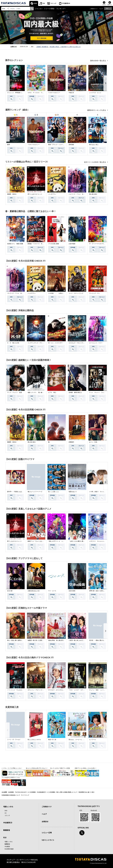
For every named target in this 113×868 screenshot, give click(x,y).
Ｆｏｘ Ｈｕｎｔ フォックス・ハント (101, 392)
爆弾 (8, 145)
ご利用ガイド (94, 9)
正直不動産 (72, 244)
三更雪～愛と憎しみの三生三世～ (79, 640)
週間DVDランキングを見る (97, 110)
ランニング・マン (94, 293)
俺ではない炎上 (94, 145)
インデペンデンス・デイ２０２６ (38, 343)
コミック (53, 3)
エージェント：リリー (96, 343)
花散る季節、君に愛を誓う (56, 640)
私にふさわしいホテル (34, 740)
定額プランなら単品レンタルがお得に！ (86, 768)
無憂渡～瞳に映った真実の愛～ (37, 640)
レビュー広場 (47, 832)
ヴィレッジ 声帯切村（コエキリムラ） (19, 93)
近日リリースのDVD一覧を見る (95, 162)
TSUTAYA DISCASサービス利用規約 (25, 792)
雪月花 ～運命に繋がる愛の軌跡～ (100, 640)
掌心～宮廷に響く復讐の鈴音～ (16, 640)
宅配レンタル (9, 842)
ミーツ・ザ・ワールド (14, 740)
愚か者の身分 (93, 194)
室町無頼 (71, 145)
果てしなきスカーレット (35, 194)
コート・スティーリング (76, 293)
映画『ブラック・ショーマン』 (57, 145)
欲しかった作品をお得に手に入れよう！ (37, 768)
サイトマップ (25, 795)
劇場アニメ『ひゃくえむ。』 (36, 541)
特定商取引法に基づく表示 (86, 792)
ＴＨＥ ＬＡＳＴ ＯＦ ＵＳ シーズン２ (82, 690)
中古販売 (7, 846)
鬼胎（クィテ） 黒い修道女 (36, 392)
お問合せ (45, 821)
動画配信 (7, 830)
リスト (104, 5)
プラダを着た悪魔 (53, 244)
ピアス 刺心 (52, 392)
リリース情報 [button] (49, 9)
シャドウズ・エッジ (95, 93)
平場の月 (71, 93)
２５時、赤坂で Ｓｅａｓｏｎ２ (99, 492)
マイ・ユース (52, 591)
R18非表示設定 (9, 849)
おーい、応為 (93, 442)
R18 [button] (107, 9)
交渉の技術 (72, 591)
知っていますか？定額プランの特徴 (60, 768)
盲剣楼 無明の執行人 (75, 392)
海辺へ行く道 (52, 740)
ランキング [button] (60, 9)
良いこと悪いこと (53, 492)
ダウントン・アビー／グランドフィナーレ (40, 690)
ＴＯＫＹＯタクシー (54, 93)
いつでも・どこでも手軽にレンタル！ (12, 768)
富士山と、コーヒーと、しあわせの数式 (81, 740)
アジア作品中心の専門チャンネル (11, 778)
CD (44, 3)
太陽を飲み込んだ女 (34, 591)
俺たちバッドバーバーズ (35, 492)
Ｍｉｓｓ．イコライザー (55, 343)
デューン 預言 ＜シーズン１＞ (99, 690)
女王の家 (10, 591)
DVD (35, 3)
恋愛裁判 (71, 442)
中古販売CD (66, 3)
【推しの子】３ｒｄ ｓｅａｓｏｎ (59, 541)
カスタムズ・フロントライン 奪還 (79, 343)
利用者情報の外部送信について (11, 795)
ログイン (110, 5)
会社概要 (4, 792)
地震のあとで (73, 492)
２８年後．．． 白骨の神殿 (57, 293)
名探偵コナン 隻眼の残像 (15, 244)
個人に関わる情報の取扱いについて (67, 792)
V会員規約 (11, 792)
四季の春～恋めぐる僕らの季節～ (99, 591)
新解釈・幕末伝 (12, 194)
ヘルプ (101, 9)
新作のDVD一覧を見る (98, 61)
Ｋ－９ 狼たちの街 (13, 343)
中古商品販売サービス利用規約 (46, 792)
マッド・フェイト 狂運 (14, 392)
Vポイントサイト (48, 840)
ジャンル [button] (38, 9)
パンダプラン (52, 194)
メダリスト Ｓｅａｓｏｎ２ (98, 541)
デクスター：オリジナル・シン (57, 690)
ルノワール (92, 740)
